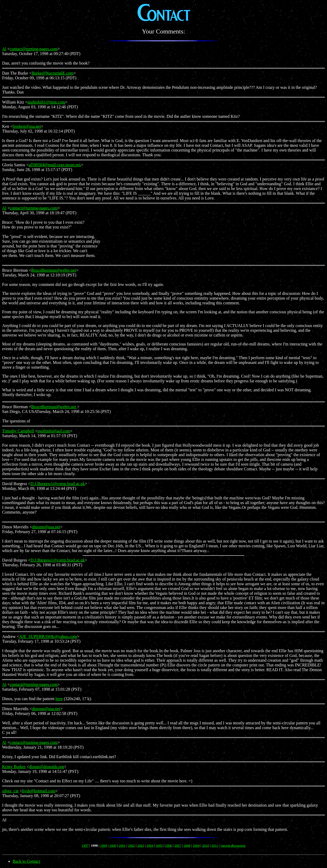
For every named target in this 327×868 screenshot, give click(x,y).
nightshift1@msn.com (46, 102)
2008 (187, 845)
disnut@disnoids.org (46, 767)
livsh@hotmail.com (39, 791)
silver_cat (10, 791)
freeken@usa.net (27, 126)
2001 (122, 845)
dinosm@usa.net (46, 527)
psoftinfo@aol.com (54, 431)
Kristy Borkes (14, 767)
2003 (141, 845)
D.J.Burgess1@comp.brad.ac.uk (58, 484)
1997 (85, 845)
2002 (131, 845)
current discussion (233, 845)
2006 (168, 845)
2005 (159, 845)
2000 (113, 845)
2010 (206, 845)
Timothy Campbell (18, 431)
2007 (178, 845)
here (59, 699)
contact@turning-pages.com (34, 49)
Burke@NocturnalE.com (52, 73)
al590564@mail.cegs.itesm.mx (55, 165)
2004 (150, 845)
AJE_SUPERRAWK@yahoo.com (48, 637)
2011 (215, 845)
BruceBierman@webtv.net (54, 270)
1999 (104, 845)
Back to (26, 861)
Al (4, 49)
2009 (196, 845)
